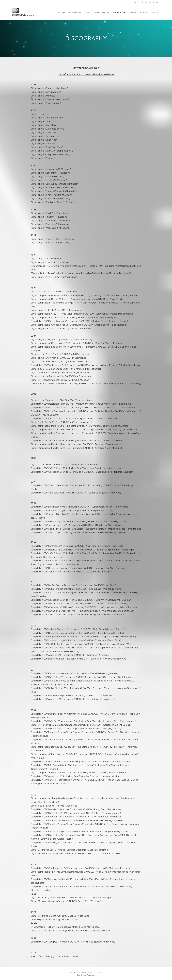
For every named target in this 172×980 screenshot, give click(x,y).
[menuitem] (68, 13)
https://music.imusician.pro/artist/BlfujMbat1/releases (86, 74)
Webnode (91, 975)
